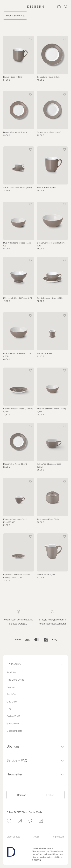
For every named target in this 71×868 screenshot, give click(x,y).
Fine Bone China (15, 680)
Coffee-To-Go (14, 716)
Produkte (11, 672)
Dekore (11, 687)
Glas (9, 709)
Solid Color (12, 694)
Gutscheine (13, 724)
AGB (36, 837)
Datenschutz (13, 837)
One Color (12, 702)
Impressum (58, 837)
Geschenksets (14, 731)
